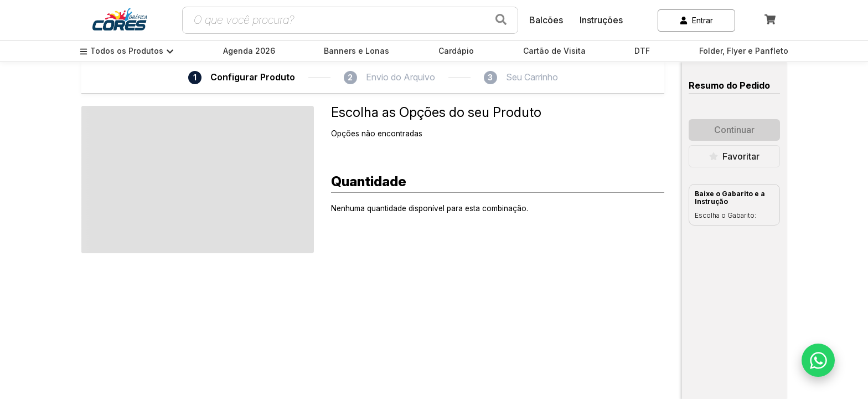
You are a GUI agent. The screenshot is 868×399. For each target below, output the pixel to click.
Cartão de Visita (554, 51)
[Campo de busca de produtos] (337, 20)
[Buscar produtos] (501, 20)
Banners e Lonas (356, 51)
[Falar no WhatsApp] (818, 360)
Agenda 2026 (249, 51)
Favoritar (734, 156)
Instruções (601, 20)
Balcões (546, 20)
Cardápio (456, 51)
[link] (120, 21)
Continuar (734, 130)
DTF (642, 51)
